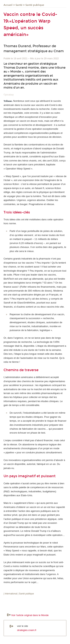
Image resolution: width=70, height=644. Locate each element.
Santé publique (35, 5)
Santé (19, 5)
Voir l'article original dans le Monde (30, 615)
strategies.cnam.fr (27, 630)
